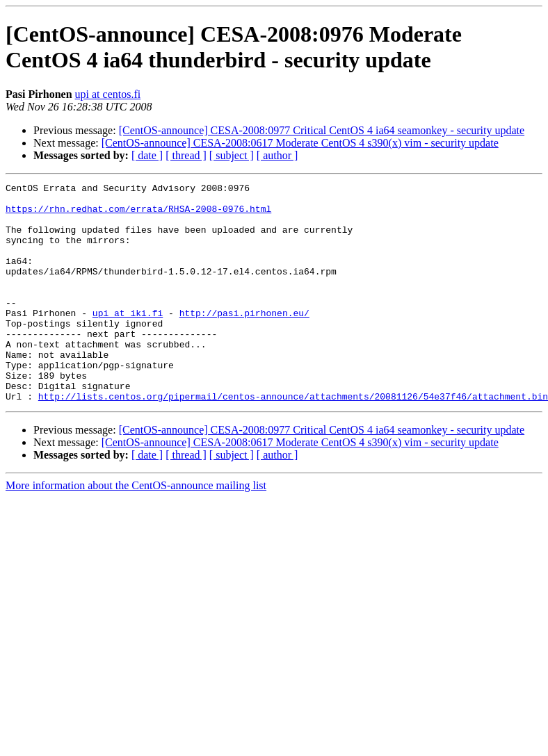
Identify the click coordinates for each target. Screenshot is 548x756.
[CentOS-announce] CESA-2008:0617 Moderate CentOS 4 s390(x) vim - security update (300, 143)
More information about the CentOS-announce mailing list (136, 529)
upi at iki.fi (128, 340)
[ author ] (277, 155)
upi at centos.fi (108, 94)
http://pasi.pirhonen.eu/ (244, 340)
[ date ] (147, 155)
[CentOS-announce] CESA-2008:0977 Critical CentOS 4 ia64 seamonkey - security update (322, 130)
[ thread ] (186, 155)
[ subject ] (232, 155)
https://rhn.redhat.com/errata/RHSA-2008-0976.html (138, 215)
